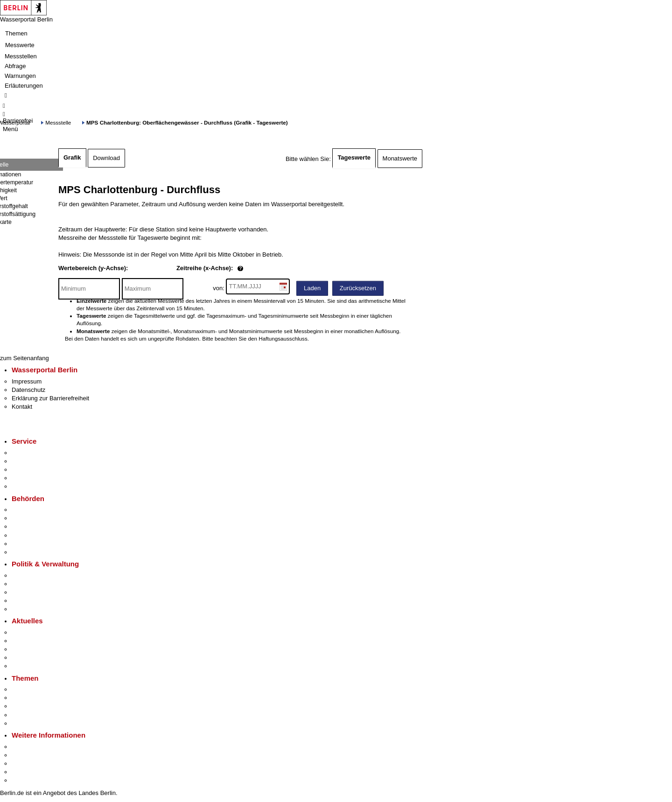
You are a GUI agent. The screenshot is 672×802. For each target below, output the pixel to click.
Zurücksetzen (358, 288)
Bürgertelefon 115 (36, 470)
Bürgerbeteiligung (35, 592)
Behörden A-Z (30, 510)
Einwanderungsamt (38, 552)
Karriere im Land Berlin (43, 584)
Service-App (28, 453)
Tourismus (25, 755)
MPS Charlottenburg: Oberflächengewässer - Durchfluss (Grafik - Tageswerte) (187, 122)
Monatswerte (400, 158)
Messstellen (21, 56)
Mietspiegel (27, 715)
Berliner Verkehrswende (44, 698)
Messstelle (58, 122)
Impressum (27, 381)
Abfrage (15, 66)
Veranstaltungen (34, 649)
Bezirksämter (29, 527)
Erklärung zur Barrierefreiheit (50, 398)
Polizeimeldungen (36, 641)
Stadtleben (26, 772)
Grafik (72, 157)
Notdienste (26, 478)
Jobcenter (25, 544)
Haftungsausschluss (283, 338)
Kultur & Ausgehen (37, 747)
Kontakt (22, 407)
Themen (16, 33)
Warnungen (20, 76)
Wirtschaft (25, 764)
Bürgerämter (28, 535)
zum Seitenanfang (24, 358)
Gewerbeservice (34, 486)
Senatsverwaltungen (39, 518)
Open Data (26, 601)
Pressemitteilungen (38, 632)
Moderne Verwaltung (39, 706)
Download (106, 158)
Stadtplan (24, 780)
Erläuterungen (24, 86)
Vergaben (25, 609)
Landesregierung (35, 575)
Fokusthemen (30, 689)
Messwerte (20, 45)
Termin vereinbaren (38, 461)
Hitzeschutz (27, 666)
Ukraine (22, 658)
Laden (312, 288)
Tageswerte (354, 157)
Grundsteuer (28, 723)
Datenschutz (28, 390)
